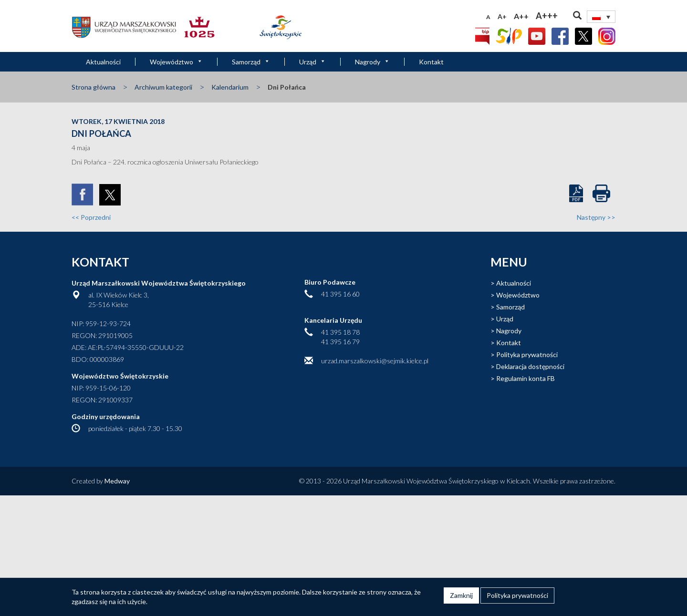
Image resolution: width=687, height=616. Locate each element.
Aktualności (103, 62)
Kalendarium (230, 87)
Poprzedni (91, 217)
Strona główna (94, 87)
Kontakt (431, 62)
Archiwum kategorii (163, 87)
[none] (601, 17)
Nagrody (372, 62)
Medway (117, 481)
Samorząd (251, 62)
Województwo (176, 62)
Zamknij (461, 595)
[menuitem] (601, 17)
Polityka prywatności (527, 354)
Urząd (312, 62)
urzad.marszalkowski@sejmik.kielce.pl (375, 361)
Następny (596, 217)
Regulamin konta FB (526, 378)
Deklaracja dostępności (530, 366)
